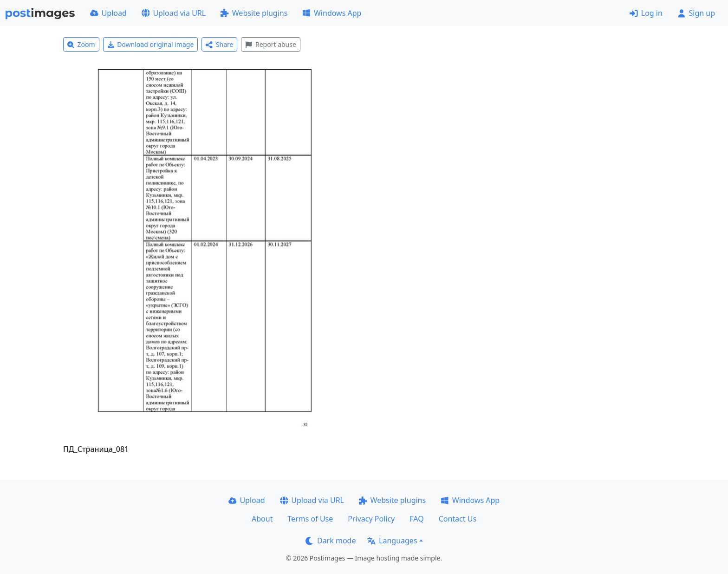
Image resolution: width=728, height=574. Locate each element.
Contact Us (458, 519)
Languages (392, 541)
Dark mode (331, 541)
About (262, 519)
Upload (108, 13)
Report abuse (270, 44)
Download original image (151, 44)
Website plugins (254, 13)
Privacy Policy (371, 519)
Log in (646, 13)
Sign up (696, 13)
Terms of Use (310, 519)
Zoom (81, 44)
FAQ (416, 519)
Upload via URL (174, 13)
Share (219, 44)
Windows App (332, 13)
